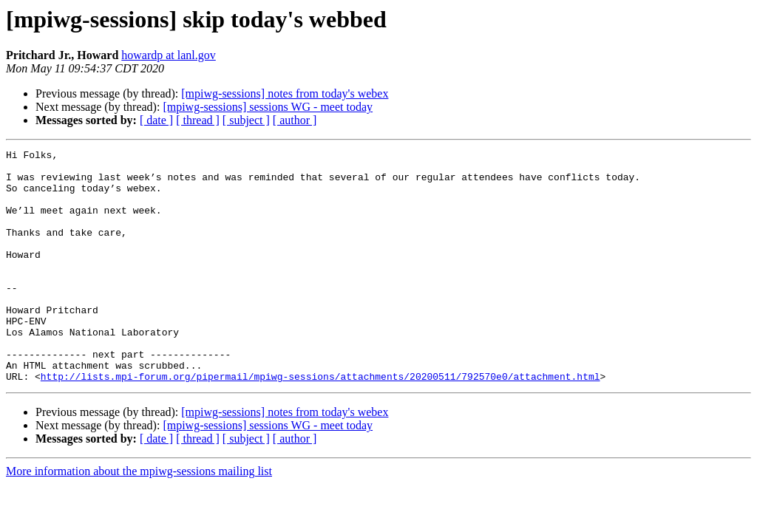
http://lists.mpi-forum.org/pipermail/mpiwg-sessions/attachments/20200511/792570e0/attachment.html (320, 423)
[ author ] (295, 120)
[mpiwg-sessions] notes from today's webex (285, 93)
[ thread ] (198, 120)
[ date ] (156, 120)
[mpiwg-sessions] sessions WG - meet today (268, 107)
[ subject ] (246, 120)
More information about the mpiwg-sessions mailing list (139, 518)
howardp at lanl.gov (169, 55)
